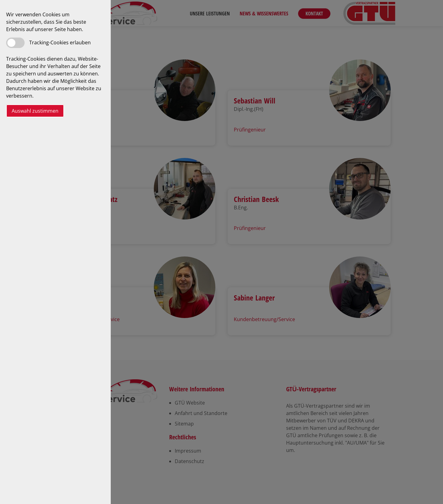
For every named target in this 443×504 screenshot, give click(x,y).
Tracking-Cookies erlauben (60, 42)
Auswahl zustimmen (35, 111)
